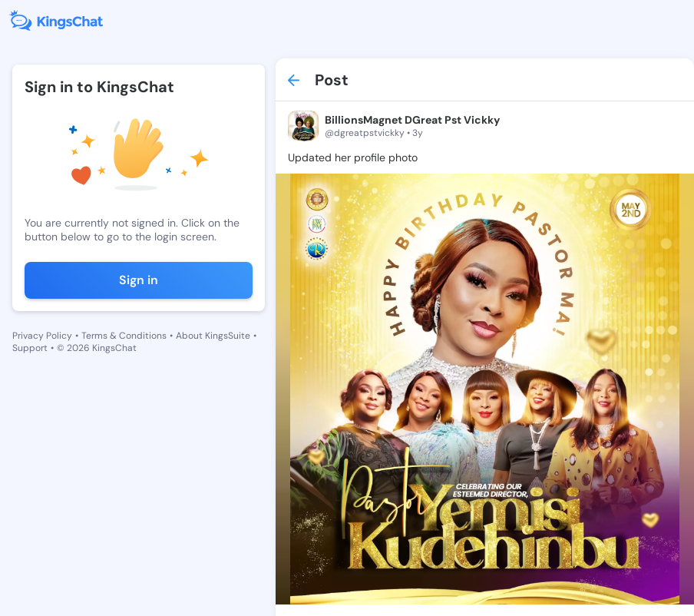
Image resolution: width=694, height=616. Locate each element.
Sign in (139, 280)
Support (30, 348)
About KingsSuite (213, 336)
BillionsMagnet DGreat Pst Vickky (412, 120)
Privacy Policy (42, 336)
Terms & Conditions (124, 336)
